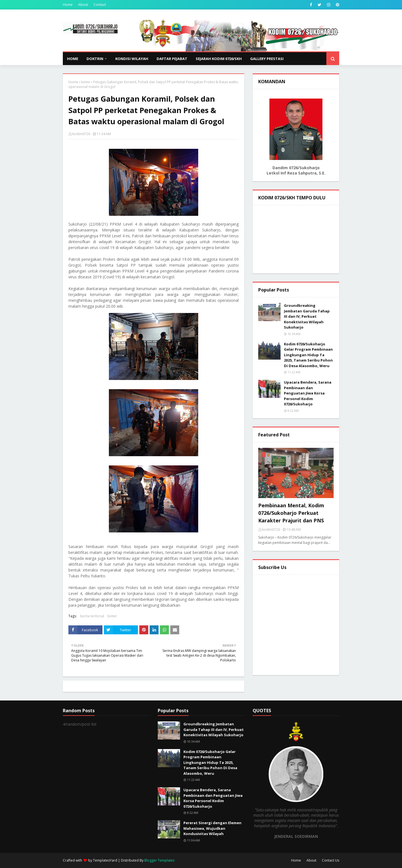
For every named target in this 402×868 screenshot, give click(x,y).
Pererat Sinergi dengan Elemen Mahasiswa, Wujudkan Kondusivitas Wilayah (212, 828)
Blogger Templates (159, 860)
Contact (100, 5)
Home (68, 5)
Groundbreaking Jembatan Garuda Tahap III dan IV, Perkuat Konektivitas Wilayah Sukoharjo (307, 316)
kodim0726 (81, 134)
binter (86, 82)
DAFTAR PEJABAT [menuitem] (172, 59)
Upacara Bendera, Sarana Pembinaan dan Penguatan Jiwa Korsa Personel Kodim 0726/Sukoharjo (308, 393)
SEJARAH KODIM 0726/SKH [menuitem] (219, 59)
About (83, 5)
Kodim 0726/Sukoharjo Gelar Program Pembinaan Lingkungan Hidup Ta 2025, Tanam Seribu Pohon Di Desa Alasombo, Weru (308, 355)
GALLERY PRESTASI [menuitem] (267, 59)
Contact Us (331, 860)
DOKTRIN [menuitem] (95, 59)
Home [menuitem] (73, 59)
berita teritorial (92, 616)
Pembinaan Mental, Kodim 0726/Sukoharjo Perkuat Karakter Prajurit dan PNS (291, 513)
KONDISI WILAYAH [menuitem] (132, 59)
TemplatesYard (105, 860)
